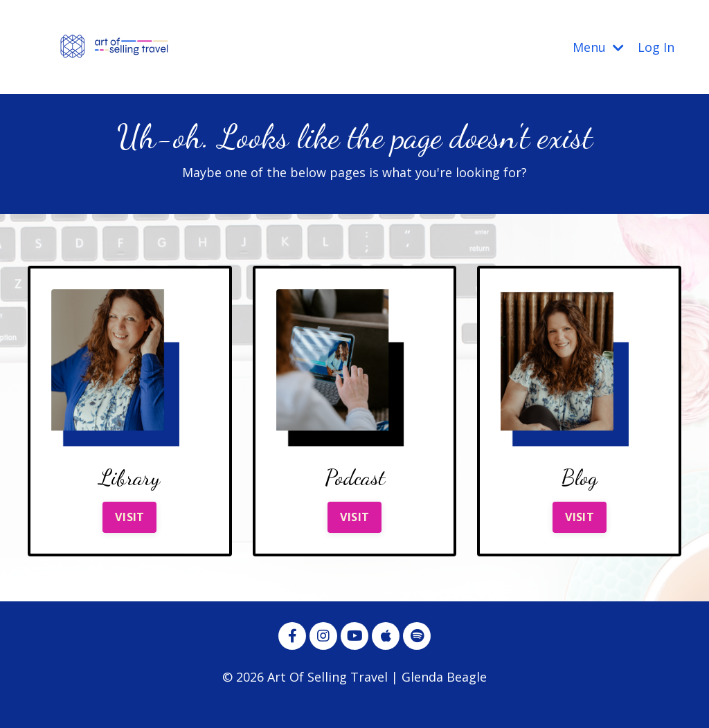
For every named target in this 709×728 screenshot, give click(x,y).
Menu (598, 47)
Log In (656, 47)
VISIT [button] (129, 517)
